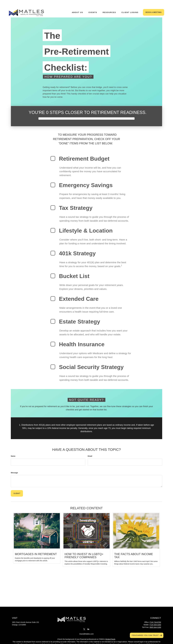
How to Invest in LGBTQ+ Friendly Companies (84, 548)
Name (13, 449)
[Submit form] (17, 486)
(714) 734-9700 (155, 615)
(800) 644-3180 (155, 620)
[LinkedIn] (88, 622)
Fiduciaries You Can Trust (145, 635)
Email (90, 449)
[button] (77, 5)
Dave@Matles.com (86, 627)
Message (14, 465)
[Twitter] (84, 622)
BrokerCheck (110, 632)
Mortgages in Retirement (36, 547)
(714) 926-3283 (155, 618)
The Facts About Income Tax (134, 548)
